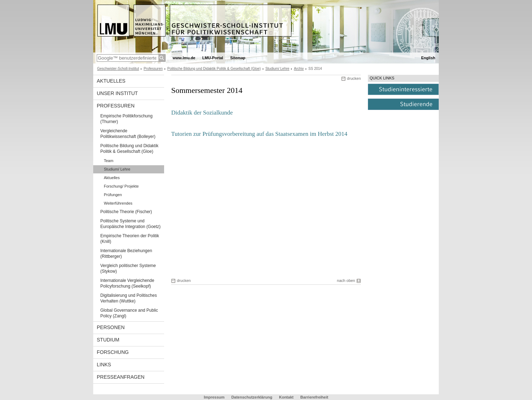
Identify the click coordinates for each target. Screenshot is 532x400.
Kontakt (286, 397)
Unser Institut (117, 93)
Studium (108, 340)
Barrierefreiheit (314, 397)
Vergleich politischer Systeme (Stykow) (128, 268)
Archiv (299, 69)
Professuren (153, 69)
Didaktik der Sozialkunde (202, 113)
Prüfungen (113, 195)
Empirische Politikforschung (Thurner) (126, 119)
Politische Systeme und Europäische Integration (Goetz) (130, 224)
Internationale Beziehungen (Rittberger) (126, 254)
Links (104, 365)
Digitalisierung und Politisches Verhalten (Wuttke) (128, 298)
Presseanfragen (121, 377)
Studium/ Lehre (278, 69)
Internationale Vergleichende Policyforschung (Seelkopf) (127, 283)
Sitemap (238, 58)
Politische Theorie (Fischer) (126, 212)
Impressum (214, 397)
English (428, 58)
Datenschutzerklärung (252, 397)
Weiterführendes (118, 203)
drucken (354, 78)
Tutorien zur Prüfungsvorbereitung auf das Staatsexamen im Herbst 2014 (259, 134)
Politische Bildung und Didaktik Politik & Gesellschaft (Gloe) (214, 69)
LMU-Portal (213, 58)
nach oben (346, 280)
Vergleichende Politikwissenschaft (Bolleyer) (128, 134)
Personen (111, 327)
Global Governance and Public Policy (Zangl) (129, 313)
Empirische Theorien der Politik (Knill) (130, 239)
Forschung (113, 352)
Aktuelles (111, 81)
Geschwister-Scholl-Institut (118, 69)
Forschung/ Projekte (121, 186)
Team (109, 161)
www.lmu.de (184, 58)
